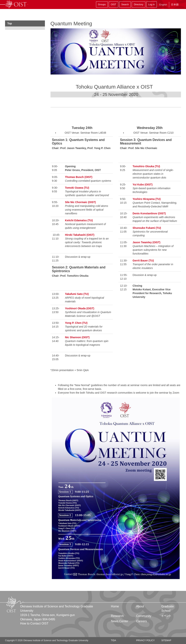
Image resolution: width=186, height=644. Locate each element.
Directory (138, 5)
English (163, 5)
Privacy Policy (145, 640)
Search (125, 5)
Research (117, 616)
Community (144, 616)
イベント (166, 616)
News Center (120, 621)
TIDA (113, 640)
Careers (142, 621)
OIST (113, 5)
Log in (152, 5)
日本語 (175, 5)
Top (10, 23)
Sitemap (166, 640)
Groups (102, 5)
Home (115, 606)
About (140, 606)
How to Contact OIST (34, 623)
